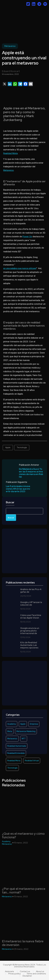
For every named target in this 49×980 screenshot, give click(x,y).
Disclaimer (27, 976)
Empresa (34, 724)
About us (40, 972)
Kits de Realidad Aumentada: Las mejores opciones (29, 645)
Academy (12, 724)
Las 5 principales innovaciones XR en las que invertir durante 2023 (18, 489)
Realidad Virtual (32, 761)
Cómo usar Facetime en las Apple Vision (31, 617)
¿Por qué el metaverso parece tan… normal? (24, 891)
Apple (8, 448)
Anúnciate (9, 972)
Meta (10, 731)
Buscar (10, 502)
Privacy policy (15, 974)
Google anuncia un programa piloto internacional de (30, 631)
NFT (24, 739)
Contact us (25, 972)
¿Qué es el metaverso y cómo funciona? (23, 835)
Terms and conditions (36, 974)
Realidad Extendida (16, 753)
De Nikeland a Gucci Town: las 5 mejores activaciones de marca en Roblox (31, 473)
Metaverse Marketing (26, 731)
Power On (27, 236)
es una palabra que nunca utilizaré (20, 268)
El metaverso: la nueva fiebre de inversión (23, 943)
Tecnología (22, 448)
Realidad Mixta (10, 153)
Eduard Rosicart (11, 71)
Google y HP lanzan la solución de (31, 604)
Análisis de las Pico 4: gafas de (31, 591)
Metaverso (10, 46)
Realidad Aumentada (17, 746)
